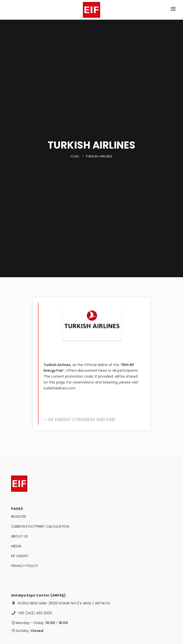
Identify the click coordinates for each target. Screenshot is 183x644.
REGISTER (19, 517)
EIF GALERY (20, 556)
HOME (75, 156)
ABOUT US (19, 536)
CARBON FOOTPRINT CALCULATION (40, 526)
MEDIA (16, 546)
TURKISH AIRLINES (99, 156)
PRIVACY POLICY (25, 566)
